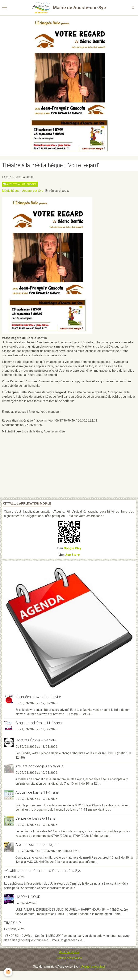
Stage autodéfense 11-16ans (39, 723)
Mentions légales (69, 952)
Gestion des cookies (69, 958)
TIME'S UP (12, 923)
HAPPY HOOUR (28, 897)
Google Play (72, 548)
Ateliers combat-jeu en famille (40, 766)
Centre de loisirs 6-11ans (35, 818)
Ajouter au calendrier (20, 184)
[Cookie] (8, 972)
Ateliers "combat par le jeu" (37, 845)
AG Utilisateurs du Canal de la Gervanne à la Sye (43, 871)
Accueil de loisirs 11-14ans (37, 792)
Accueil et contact (93, 967)
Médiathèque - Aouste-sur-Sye (23, 191)
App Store (73, 555)
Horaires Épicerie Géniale (36, 740)
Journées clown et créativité (38, 697)
